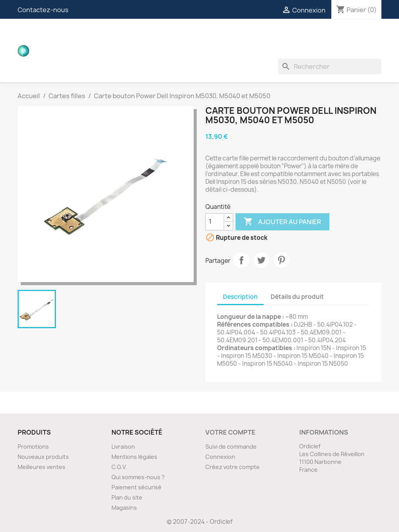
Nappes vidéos (171, 35)
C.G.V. (119, 467)
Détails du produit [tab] (297, 297)
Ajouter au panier (282, 222)
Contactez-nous (43, 10)
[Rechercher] (330, 66)
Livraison (123, 447)
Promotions (33, 447)
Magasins (124, 508)
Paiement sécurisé (137, 487)
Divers (157, 51)
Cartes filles (113, 35)
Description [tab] (240, 297)
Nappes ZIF (280, 35)
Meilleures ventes (41, 467)
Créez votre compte (233, 467)
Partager (241, 260)
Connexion (220, 457)
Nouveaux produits (43, 457)
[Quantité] (215, 222)
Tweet (261, 260)
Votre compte (230, 432)
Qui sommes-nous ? (138, 477)
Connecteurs (229, 35)
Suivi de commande (231, 447)
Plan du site (127, 497)
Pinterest (281, 260)
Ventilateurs (113, 51)
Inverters (324, 35)
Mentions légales (134, 457)
